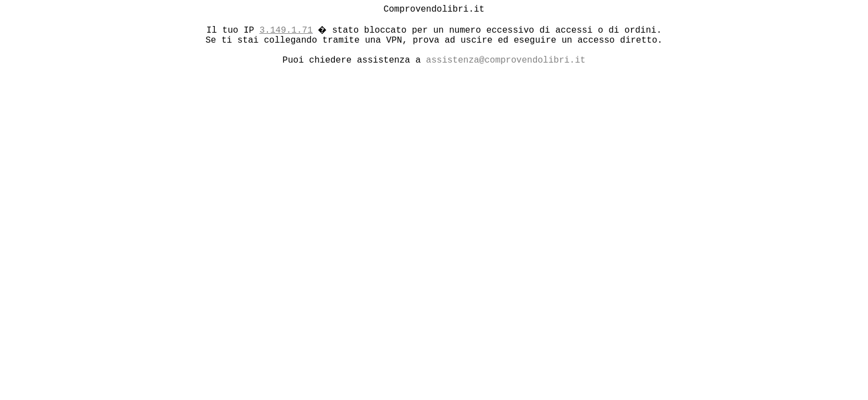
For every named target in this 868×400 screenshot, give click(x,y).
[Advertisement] (338, 155)
